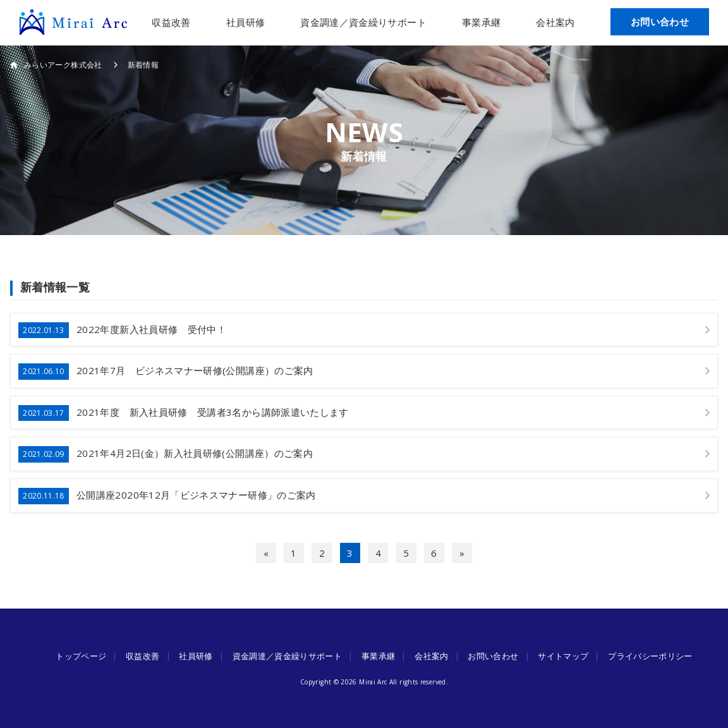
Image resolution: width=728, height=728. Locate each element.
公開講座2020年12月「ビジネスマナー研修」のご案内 (167, 496)
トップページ (81, 656)
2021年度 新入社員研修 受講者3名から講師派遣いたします (184, 413)
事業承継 (481, 22)
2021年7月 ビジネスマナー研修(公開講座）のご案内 (166, 372)
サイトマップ (563, 656)
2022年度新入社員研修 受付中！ (122, 331)
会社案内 (555, 22)
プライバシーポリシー (650, 656)
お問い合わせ (660, 21)
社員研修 (246, 22)
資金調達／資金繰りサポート (363, 22)
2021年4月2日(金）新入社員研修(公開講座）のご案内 (166, 454)
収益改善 (171, 22)
